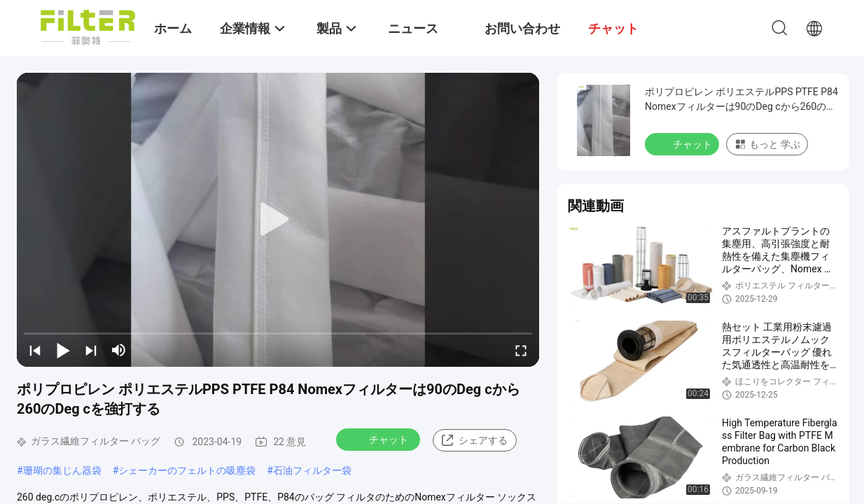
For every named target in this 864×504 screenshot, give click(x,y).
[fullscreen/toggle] (521, 350)
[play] (278, 220)
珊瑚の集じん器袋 (62, 470)
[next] (91, 350)
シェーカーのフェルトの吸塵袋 (187, 470)
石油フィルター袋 (312, 470)
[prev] (35, 350)
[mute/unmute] (119, 350)
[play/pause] (63, 350)
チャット (379, 439)
